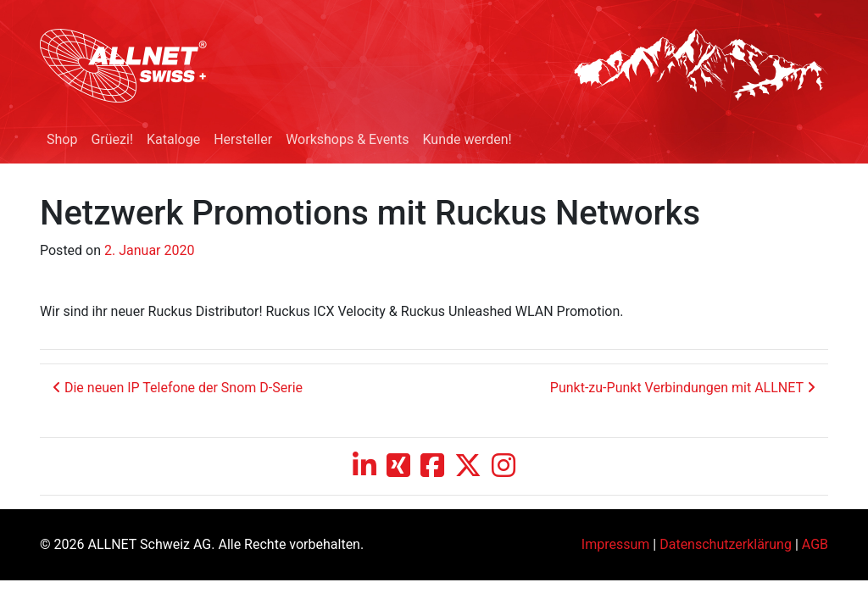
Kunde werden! (467, 139)
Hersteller (243, 139)
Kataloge (173, 139)
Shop (62, 139)
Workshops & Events (347, 139)
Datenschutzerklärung (726, 544)
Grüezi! (112, 139)
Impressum (616, 544)
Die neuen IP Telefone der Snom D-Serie (178, 388)
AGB (815, 544)
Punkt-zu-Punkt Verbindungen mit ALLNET (683, 388)
